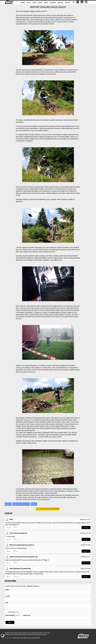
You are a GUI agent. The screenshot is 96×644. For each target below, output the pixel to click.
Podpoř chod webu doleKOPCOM (49, 509)
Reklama (60, 3)
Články (23, 3)
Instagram (44, 635)
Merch (35, 3)
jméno (8, 590)
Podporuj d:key (9, 635)
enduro (9, 504)
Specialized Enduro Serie (22, 504)
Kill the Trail (8, 638)
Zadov (34, 504)
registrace (36, 586)
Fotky (29, 3)
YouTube (37, 635)
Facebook (31, 635)
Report (33, 11)
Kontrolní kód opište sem (48, 617)
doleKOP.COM (9, 633)
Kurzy (46, 3)
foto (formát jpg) (13, 612)
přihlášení (30, 586)
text (7, 602)
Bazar (40, 3)
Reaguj (86, 528)
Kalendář (53, 3)
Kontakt (68, 3)
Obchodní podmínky (21, 635)
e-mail (8, 596)
